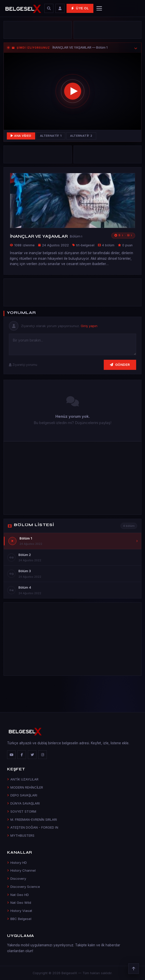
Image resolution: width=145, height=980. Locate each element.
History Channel (21, 870)
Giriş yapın (89, 326)
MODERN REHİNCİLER (25, 787)
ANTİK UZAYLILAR (23, 779)
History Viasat (20, 911)
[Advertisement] (37, 30)
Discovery (17, 878)
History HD (17, 863)
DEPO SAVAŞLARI (22, 795)
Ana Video (21, 136)
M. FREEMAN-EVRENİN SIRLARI (32, 819)
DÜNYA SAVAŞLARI (23, 803)
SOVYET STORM (22, 811)
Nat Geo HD (18, 895)
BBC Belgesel (19, 919)
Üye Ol (80, 8)
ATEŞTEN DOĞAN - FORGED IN (33, 827)
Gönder (120, 365)
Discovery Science (24, 887)
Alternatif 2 (81, 136)
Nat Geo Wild (19, 903)
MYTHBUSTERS (21, 835)
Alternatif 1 (51, 136)
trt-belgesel (85, 245)
